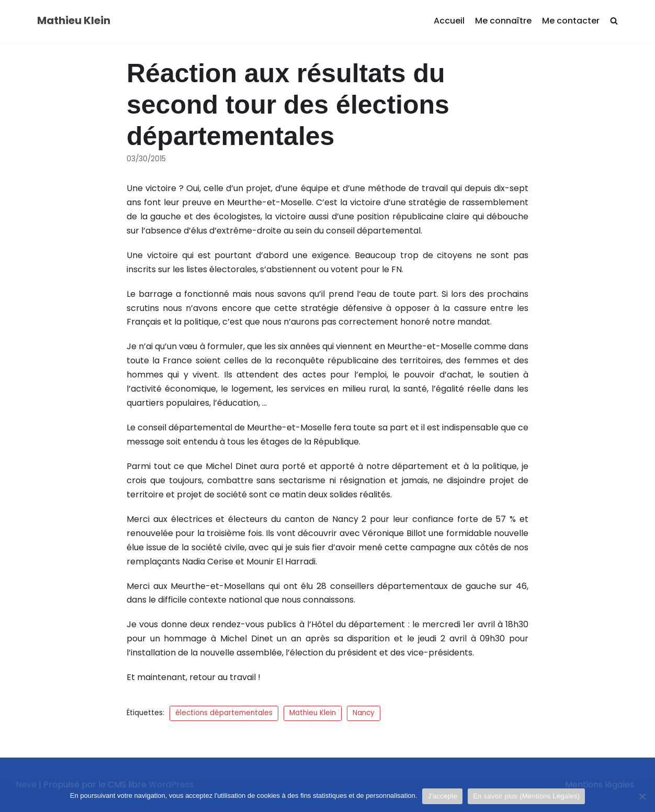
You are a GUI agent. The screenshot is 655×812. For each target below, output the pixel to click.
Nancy (364, 713)
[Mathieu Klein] (74, 21)
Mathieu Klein (313, 713)
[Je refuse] (642, 796)
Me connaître (503, 21)
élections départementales (224, 713)
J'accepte (442, 796)
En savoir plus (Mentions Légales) (526, 796)
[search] (614, 21)
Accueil (449, 21)
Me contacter (571, 21)
